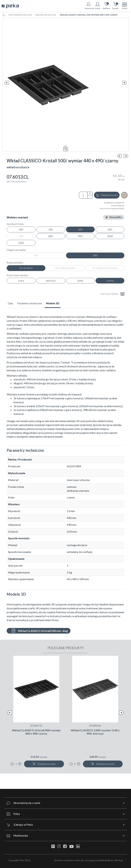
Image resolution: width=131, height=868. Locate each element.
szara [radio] (21, 280)
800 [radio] (51, 236)
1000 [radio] (110, 236)
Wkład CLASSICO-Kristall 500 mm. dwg (39, 631)
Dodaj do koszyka (107, 195)
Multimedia (17, 836)
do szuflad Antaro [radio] (65, 268)
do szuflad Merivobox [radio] (105, 268)
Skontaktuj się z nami (23, 803)
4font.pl (119, 860)
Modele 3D (53, 303)
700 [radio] (21, 236)
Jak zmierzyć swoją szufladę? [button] (112, 208)
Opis (10, 303)
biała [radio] (80, 280)
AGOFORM (74, 466)
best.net (80, 860)
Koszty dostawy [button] (118, 205)
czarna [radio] (110, 280)
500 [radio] (80, 229)
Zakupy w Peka (20, 825)
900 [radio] (80, 236)
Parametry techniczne (30, 303)
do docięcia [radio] (26, 268)
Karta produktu (112, 294)
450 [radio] (51, 229)
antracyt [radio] (51, 280)
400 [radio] (21, 229)
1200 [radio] (21, 243)
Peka (13, 814)
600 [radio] (110, 229)
